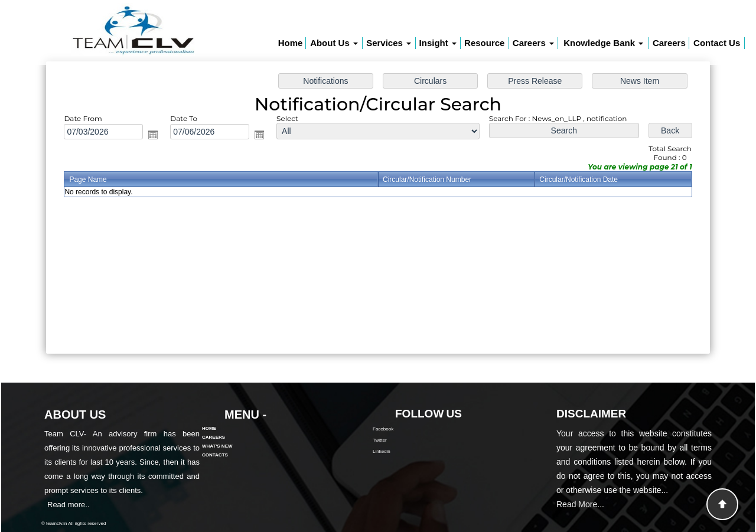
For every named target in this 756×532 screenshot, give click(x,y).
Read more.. (51, 505)
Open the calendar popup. (160, 137)
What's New (217, 429)
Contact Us (717, 43)
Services (389, 43)
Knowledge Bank (603, 43)
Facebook (400, 429)
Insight (438, 43)
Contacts (215, 438)
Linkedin (399, 451)
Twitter (397, 440)
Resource (484, 43)
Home (291, 43)
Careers (533, 43)
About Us (334, 43)
